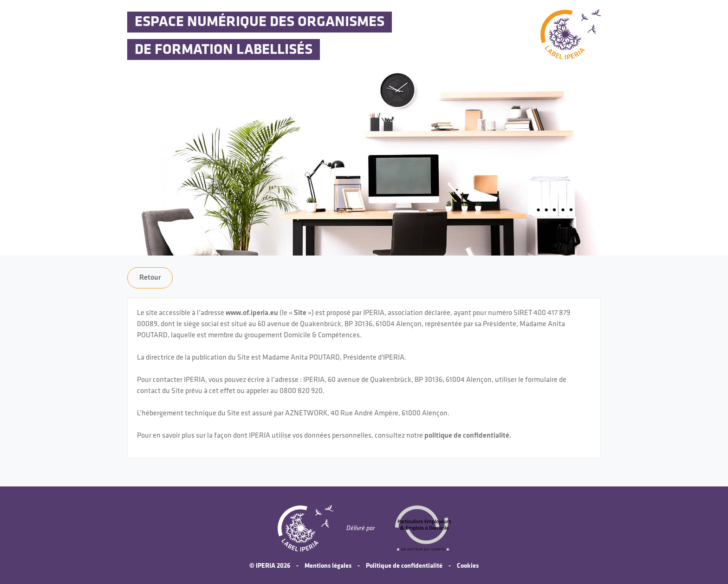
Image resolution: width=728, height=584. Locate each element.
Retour (150, 278)
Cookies (468, 566)
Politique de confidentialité (404, 566)
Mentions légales (328, 566)
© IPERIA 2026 (270, 566)
